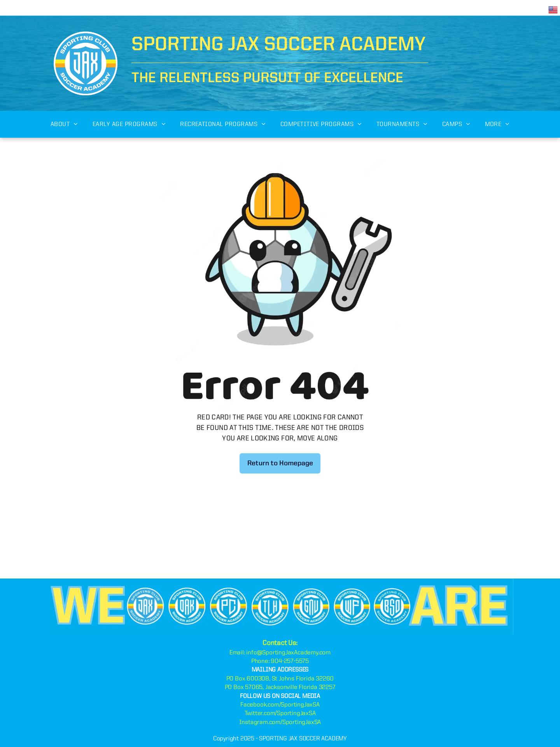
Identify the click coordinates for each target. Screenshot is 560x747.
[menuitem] (64, 124)
